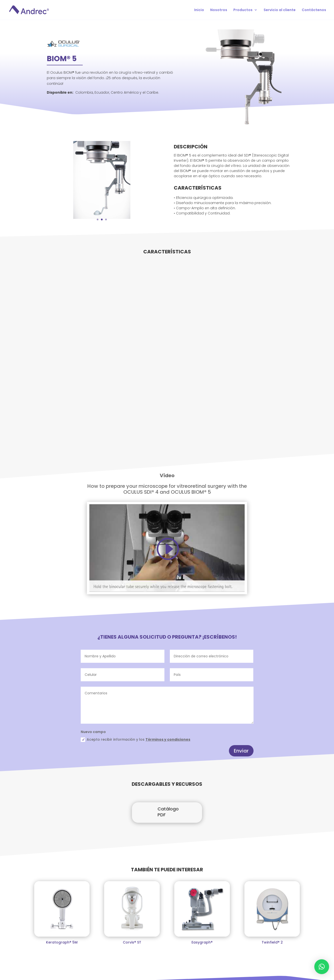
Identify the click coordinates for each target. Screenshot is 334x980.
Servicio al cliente (280, 10)
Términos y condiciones (168, 739)
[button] (322, 967)
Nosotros (219, 10)
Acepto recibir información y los (135, 739)
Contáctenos (314, 10)
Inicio (199, 10)
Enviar (241, 751)
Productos (243, 10)
